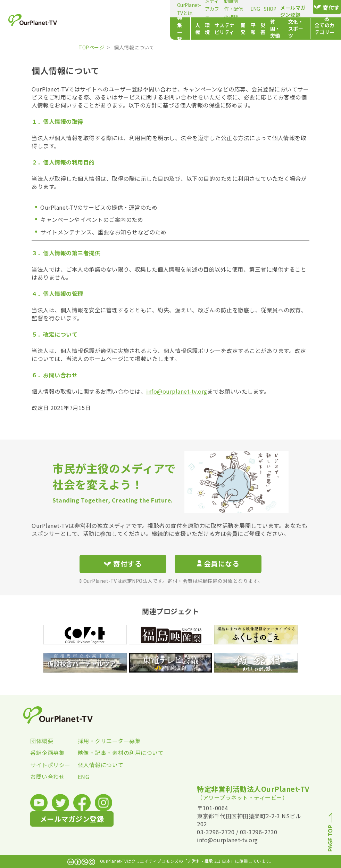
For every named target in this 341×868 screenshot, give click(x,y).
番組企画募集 (47, 753)
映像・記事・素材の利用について (102, 753)
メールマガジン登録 (269, 8)
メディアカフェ (136, 9)
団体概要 (42, 741)
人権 (111, 29)
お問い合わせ (47, 777)
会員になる (218, 564)
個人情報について (101, 765)
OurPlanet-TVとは (96, 9)
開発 (183, 29)
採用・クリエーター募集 (102, 741)
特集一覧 (86, 29)
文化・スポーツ (268, 29)
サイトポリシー (50, 765)
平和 (197, 29)
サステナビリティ (154, 29)
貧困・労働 (234, 29)
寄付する (318, 7)
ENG (212, 9)
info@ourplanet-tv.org (177, 391)
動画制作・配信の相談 (180, 9)
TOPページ (91, 47)
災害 (212, 29)
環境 (125, 29)
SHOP (227, 9)
